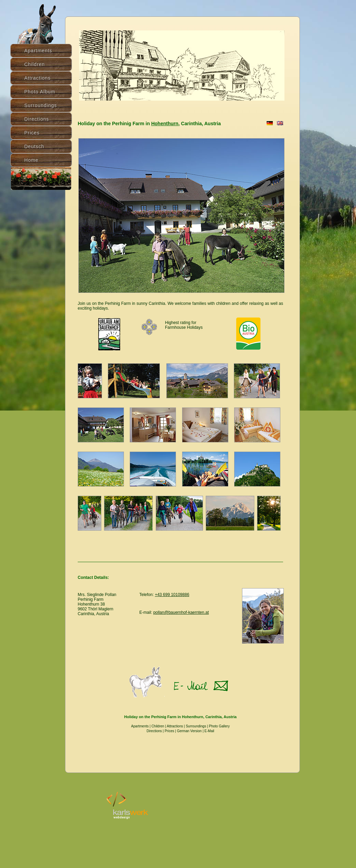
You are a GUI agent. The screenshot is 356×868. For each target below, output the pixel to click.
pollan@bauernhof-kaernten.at (181, 612)
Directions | (156, 731)
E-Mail (209, 731)
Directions (37, 119)
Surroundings (196, 726)
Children (158, 726)
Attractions (175, 726)
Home (31, 160)
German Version (189, 731)
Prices (169, 731)
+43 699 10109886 (172, 595)
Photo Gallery (219, 726)
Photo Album (40, 92)
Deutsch (34, 146)
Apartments (140, 726)
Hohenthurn (165, 124)
